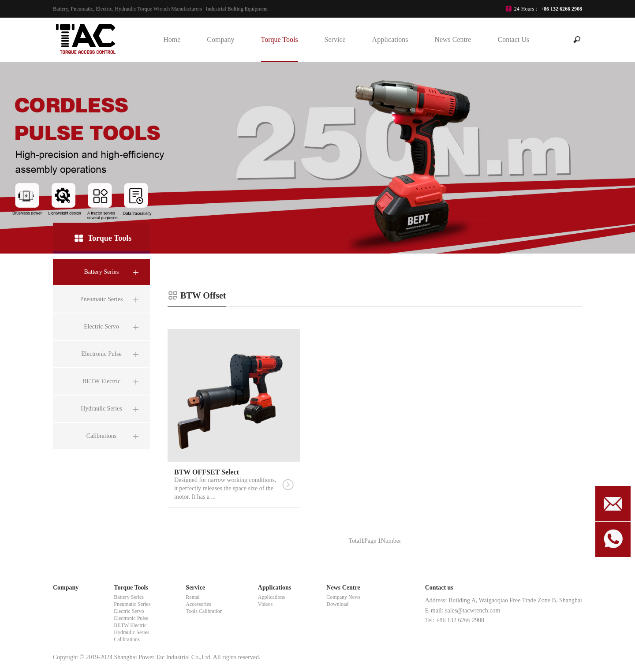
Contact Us (513, 39)
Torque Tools (279, 39)
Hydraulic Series (131, 632)
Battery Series (129, 597)
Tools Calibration (204, 611)
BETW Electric (130, 625)
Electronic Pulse (131, 618)
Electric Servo (129, 611)
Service (335, 39)
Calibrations (127, 639)
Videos (265, 604)
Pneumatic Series (132, 604)
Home (172, 39)
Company (220, 39)
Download (337, 604)
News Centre (453, 39)
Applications (390, 39)
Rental (192, 597)
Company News (343, 597)
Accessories (198, 604)
